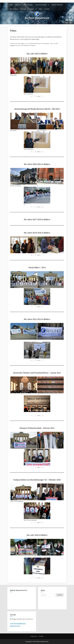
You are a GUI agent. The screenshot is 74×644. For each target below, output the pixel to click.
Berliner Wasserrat (57, 5)
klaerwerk (23, 9)
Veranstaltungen (28, 5)
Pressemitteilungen (41, 5)
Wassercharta (14, 9)
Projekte (31, 9)
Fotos (40, 9)
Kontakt (47, 9)
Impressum (34, 636)
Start (11, 5)
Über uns (18, 5)
